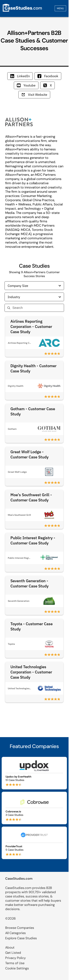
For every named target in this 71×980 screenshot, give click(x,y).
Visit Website (34, 95)
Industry (34, 297)
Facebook (48, 76)
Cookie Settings (17, 968)
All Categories (15, 933)
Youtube (26, 85)
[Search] (37, 308)
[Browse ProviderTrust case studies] (34, 843)
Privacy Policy (15, 958)
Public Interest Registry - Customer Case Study (33, 540)
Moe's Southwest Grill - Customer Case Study (31, 497)
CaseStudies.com (19, 879)
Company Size (34, 286)
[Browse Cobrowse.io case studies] (34, 808)
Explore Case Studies (21, 938)
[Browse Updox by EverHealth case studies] (34, 773)
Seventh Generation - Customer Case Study (29, 583)
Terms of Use (15, 963)
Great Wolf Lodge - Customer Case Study (29, 454)
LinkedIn (20, 76)
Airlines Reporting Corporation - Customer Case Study (31, 326)
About (10, 947)
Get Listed (13, 953)
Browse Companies (20, 928)
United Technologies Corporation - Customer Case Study (31, 672)
